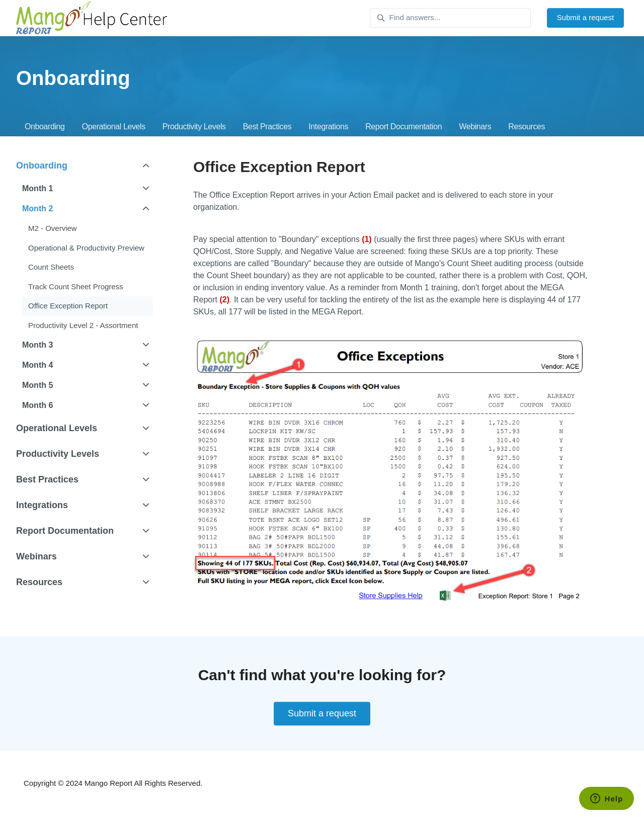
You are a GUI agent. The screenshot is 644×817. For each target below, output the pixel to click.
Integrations (328, 127)
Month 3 (37, 345)
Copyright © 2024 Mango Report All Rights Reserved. (113, 783)
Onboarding (45, 127)
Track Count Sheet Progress (76, 287)
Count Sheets (51, 267)
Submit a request (585, 17)
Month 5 (37, 385)
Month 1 (37, 188)
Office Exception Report (68, 306)
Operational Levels (114, 127)
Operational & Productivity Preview (86, 248)
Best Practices (267, 127)
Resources (527, 127)
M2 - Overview (53, 228)
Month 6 (37, 405)
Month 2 (37, 209)
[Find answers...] (450, 18)
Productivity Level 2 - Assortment (83, 325)
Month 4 (37, 365)
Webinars (475, 127)
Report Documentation (404, 127)
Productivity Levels (194, 127)
